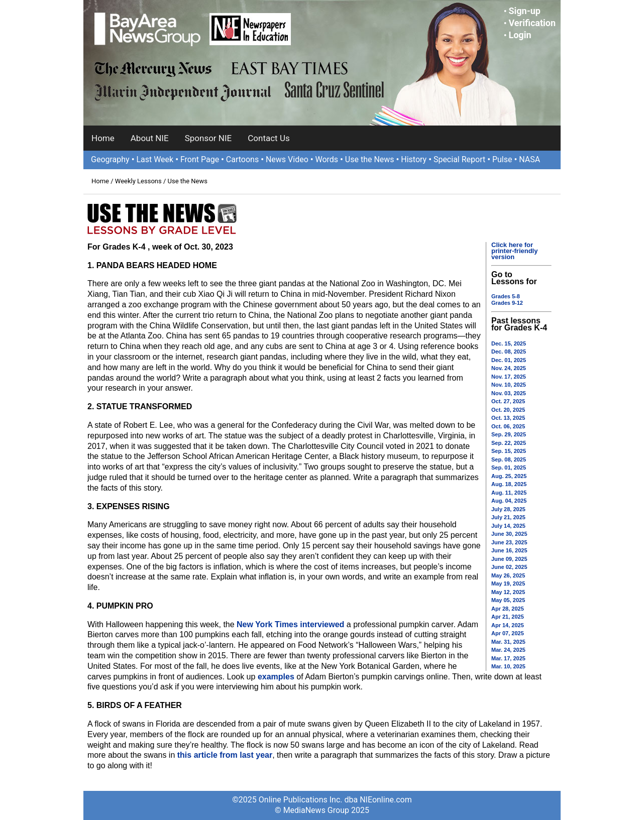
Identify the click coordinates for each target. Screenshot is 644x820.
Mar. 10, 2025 (508, 666)
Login (520, 35)
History (414, 159)
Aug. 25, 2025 (509, 476)
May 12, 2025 (508, 592)
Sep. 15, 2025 (509, 451)
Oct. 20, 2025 (508, 410)
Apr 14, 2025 (508, 625)
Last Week (155, 159)
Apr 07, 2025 (508, 633)
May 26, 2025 (508, 575)
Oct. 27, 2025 (508, 401)
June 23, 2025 (509, 542)
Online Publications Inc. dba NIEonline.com (335, 800)
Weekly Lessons (138, 181)
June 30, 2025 (509, 534)
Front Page (200, 159)
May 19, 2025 (508, 583)
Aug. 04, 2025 (509, 501)
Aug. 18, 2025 (509, 484)
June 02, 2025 (509, 567)
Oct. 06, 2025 (508, 426)
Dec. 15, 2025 (509, 343)
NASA (529, 159)
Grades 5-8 (506, 296)
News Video (287, 159)
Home (103, 138)
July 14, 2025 (508, 526)
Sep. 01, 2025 (509, 467)
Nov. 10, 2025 (509, 385)
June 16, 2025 (509, 550)
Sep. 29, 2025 (509, 434)
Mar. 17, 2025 (508, 658)
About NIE (150, 138)
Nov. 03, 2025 (509, 393)
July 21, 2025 (508, 517)
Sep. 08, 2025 (509, 459)
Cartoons (242, 159)
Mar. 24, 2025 (508, 650)
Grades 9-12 (507, 303)
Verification (532, 23)
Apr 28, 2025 (508, 609)
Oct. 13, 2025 (508, 418)
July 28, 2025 (508, 509)
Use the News (370, 159)
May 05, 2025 (508, 600)
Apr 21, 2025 (508, 617)
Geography (110, 159)
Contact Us (269, 138)
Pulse (502, 159)
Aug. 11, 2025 (509, 493)
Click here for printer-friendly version (514, 251)
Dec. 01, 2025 (509, 360)
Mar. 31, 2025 (508, 642)
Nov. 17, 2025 (509, 377)
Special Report (459, 159)
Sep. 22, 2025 (509, 443)
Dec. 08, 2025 (509, 352)
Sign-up (524, 11)
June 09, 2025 (509, 559)
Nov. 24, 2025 (509, 368)
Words (327, 159)
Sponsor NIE (208, 138)
